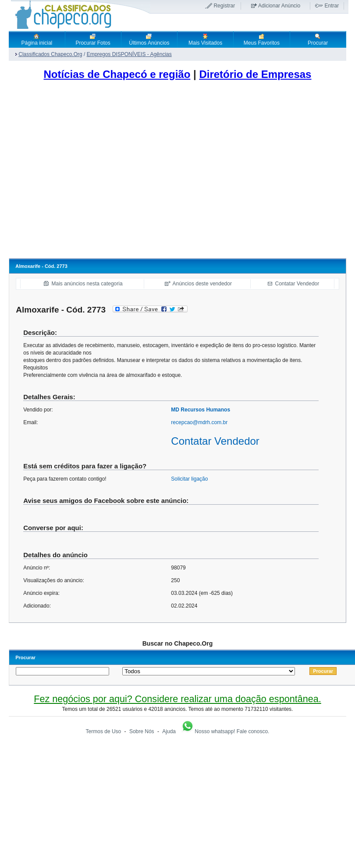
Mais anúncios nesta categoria (87, 284)
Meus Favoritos (262, 39)
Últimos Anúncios (149, 39)
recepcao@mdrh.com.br (199, 422)
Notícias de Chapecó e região (117, 74)
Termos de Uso (104, 731)
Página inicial (37, 39)
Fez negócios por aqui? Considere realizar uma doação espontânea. (177, 699)
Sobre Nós (142, 731)
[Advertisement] (82, 172)
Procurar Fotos (93, 39)
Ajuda (169, 731)
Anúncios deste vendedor (202, 284)
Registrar (224, 6)
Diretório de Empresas (255, 74)
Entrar (332, 6)
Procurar (318, 39)
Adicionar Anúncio (279, 6)
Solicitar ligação (189, 479)
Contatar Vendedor (297, 284)
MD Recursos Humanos (201, 410)
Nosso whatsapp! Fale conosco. (225, 731)
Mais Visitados (205, 39)
